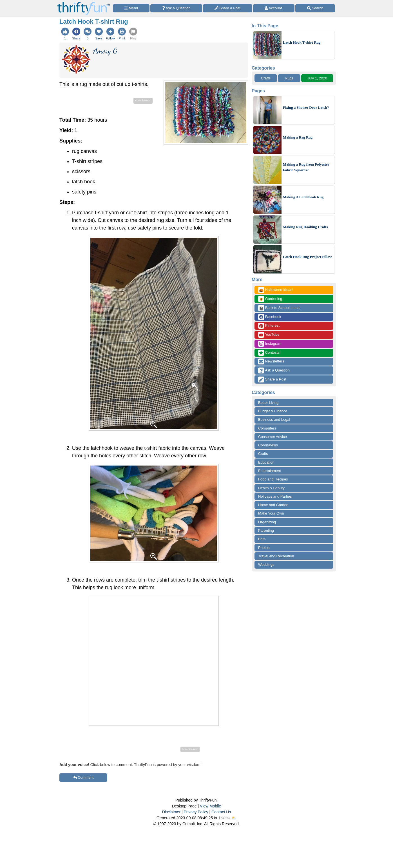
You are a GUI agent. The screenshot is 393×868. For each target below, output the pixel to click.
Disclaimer (171, 812)
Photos (264, 548)
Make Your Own (271, 513)
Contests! (269, 353)
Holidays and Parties (275, 496)
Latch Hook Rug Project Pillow (307, 257)
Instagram (270, 344)
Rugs (289, 78)
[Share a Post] (228, 8)
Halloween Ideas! (276, 290)
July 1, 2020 (317, 78)
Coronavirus (268, 445)
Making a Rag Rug (298, 137)
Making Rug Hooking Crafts (305, 227)
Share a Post (272, 380)
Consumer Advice (273, 437)
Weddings (266, 565)
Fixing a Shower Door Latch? (306, 107)
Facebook (270, 317)
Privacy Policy (196, 812)
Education (266, 462)
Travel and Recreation (276, 556)
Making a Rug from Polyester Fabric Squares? (306, 167)
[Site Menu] (131, 8)
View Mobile (210, 806)
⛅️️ (234, 818)
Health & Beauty (271, 488)
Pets (262, 539)
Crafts (266, 78)
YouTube (269, 335)
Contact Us (221, 812)
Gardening (270, 299)
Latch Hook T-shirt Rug (302, 42)
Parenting (266, 530)
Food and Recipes (273, 479)
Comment (83, 777)
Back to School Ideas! (279, 308)
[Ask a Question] (176, 8)
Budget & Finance (273, 411)
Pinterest (269, 326)
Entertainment (270, 471)
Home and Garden (273, 505)
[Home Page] (84, 3)
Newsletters (271, 361)
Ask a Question (274, 370)
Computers (267, 428)
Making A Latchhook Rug (303, 197)
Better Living (268, 403)
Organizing (267, 522)
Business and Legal (274, 419)
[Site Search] (315, 8)
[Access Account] (274, 8)
